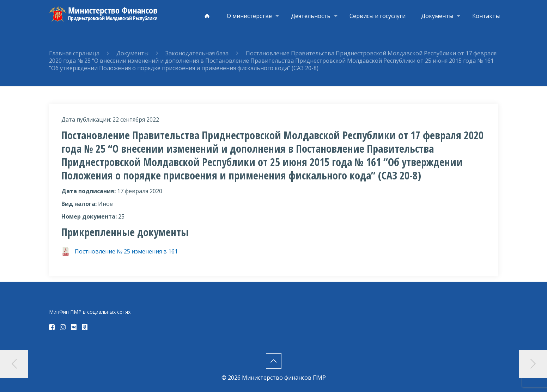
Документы (132, 53)
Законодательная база (197, 53)
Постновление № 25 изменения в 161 (126, 251)
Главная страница (74, 53)
